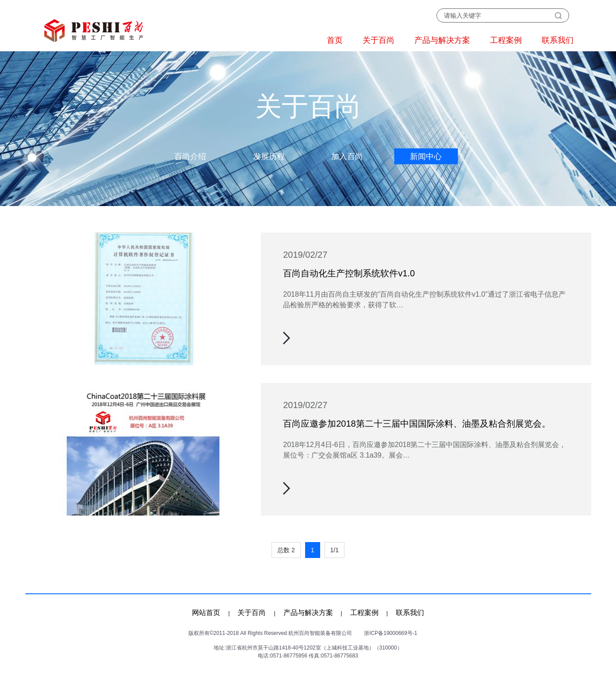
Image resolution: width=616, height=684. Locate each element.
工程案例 (506, 40)
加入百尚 (347, 157)
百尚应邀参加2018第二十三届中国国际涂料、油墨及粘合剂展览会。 (417, 424)
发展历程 (269, 157)
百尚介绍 (190, 157)
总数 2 (286, 550)
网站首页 (206, 613)
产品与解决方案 (442, 40)
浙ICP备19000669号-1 (390, 633)
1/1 (335, 550)
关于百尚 (379, 40)
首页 (335, 40)
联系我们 (558, 40)
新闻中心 (426, 157)
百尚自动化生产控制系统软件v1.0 (349, 273)
